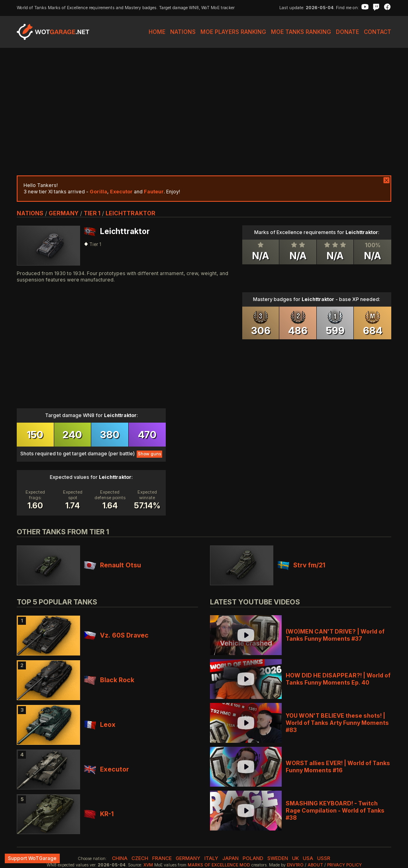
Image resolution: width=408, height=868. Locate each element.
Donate (347, 32)
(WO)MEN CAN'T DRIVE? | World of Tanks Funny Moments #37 (335, 635)
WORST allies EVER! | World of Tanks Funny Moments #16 (338, 767)
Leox (100, 725)
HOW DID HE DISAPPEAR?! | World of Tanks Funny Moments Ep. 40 (338, 679)
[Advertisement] (204, 112)
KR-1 (99, 814)
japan (230, 858)
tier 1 (92, 213)
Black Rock (109, 680)
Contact (378, 32)
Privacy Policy (344, 865)
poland (253, 858)
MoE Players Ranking (233, 32)
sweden (278, 858)
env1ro (295, 865)
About (315, 865)
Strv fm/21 (301, 565)
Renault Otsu (113, 565)
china (120, 858)
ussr (324, 858)
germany (64, 213)
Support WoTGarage (32, 858)
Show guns (149, 454)
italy (211, 858)
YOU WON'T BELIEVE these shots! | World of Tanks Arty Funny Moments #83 (337, 723)
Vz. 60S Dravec (116, 635)
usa (308, 858)
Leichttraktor (130, 213)
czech (140, 858)
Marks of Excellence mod (219, 865)
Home (157, 32)
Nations (183, 32)
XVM (148, 865)
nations (30, 213)
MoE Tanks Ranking (301, 32)
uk (295, 858)
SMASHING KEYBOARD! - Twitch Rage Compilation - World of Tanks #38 (335, 810)
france (162, 858)
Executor (107, 769)
